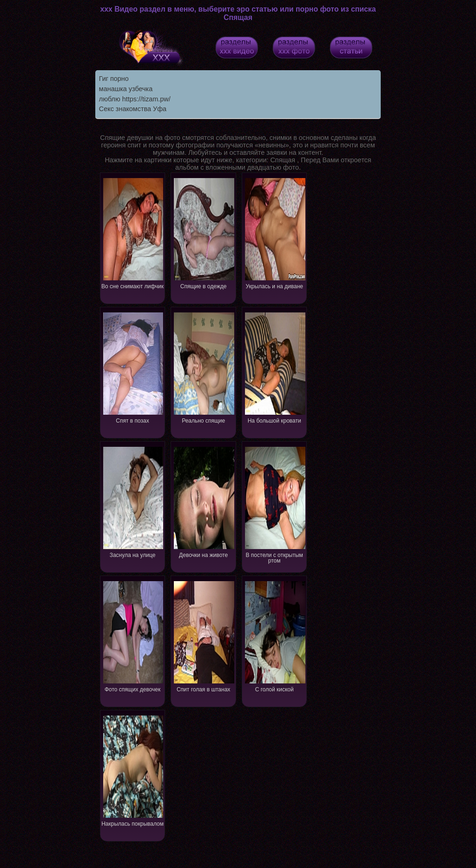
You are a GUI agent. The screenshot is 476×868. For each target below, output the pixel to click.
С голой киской (275, 636)
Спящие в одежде (204, 233)
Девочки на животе (204, 501)
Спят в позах (133, 367)
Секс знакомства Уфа (133, 109)
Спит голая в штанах (204, 636)
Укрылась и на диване (275, 233)
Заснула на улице (133, 501)
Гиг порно (114, 79)
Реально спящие (204, 367)
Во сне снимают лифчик (133, 233)
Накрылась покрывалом (133, 770)
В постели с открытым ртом (275, 504)
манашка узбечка (126, 89)
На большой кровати (275, 367)
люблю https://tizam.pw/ (135, 99)
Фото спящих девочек (133, 636)
